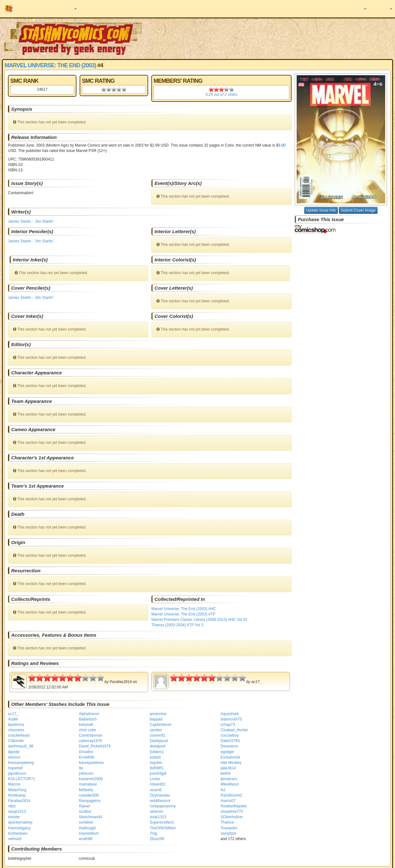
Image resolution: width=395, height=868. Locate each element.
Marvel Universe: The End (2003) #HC (184, 609)
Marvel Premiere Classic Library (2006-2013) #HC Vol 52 (199, 620)
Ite (81, 768)
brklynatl (86, 725)
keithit (225, 773)
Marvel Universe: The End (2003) (50, 65)
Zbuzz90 (157, 839)
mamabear (88, 784)
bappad (156, 719)
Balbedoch (88, 719)
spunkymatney (20, 822)
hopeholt (15, 768)
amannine (158, 714)
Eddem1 (157, 752)
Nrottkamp (17, 795)
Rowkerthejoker (234, 806)
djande (14, 752)
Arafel (13, 719)
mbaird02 (158, 784)
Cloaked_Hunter (234, 730)
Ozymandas (160, 795)
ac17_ (13, 714)
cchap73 (228, 725)
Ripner (85, 806)
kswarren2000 (91, 779)
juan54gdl (158, 773)
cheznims (16, 730)
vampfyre (228, 833)
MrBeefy (86, 790)
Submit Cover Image (358, 210)
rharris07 (228, 801)
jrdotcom (86, 773)
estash (155, 757)
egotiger (227, 752)
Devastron (229, 746)
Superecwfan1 (162, 822)
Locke (155, 779)
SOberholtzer (232, 817)
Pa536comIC (231, 795)
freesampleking (21, 763)
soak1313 (158, 817)
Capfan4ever (161, 725)
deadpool (158, 746)
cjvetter (156, 730)
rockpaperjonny (163, 806)
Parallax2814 (19, 801)
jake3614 (228, 768)
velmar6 (15, 839)
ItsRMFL (157, 768)
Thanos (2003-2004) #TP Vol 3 (177, 625)
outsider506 (89, 795)
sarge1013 (17, 812)
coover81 (158, 735)
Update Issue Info (321, 210)
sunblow (86, 822)
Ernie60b (87, 757)
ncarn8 (156, 790)
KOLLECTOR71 (22, 779)
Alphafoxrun (89, 714)
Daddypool (159, 741)
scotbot (85, 812)
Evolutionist (230, 757)
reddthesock (160, 801)
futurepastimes (92, 763)
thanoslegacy (19, 828)
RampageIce (90, 801)
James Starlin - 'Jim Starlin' (31, 221)
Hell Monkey (231, 763)
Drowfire (86, 752)
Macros (14, 784)
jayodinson (17, 773)
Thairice (227, 822)
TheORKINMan (163, 828)
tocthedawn (18, 833)
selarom (157, 812)
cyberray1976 (91, 741)
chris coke (88, 730)
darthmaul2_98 (21, 746)
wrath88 (86, 839)
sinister (14, 817)
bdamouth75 (231, 719)
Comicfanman (91, 735)
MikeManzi (230, 784)
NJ (223, 790)
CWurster (16, 741)
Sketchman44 (91, 817)
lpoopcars (229, 779)
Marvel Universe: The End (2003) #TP (183, 614)
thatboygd (87, 828)
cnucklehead (19, 735)
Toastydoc (229, 828)
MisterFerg (17, 790)
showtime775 (232, 812)
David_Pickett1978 (95, 746)
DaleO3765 (230, 741)
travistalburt (89, 833)
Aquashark (230, 714)
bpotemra (16, 725)
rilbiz (12, 806)
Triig (153, 833)
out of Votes (221, 95)
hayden (156, 763)
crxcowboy (230, 735)
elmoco (14, 757)
